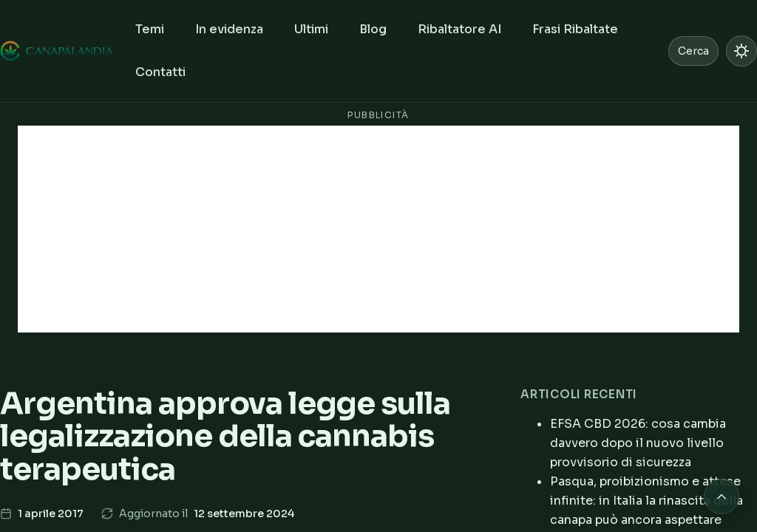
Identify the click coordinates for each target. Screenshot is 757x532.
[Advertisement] (378, 229)
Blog (373, 29)
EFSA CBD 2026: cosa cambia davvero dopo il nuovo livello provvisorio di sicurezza (638, 443)
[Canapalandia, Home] (57, 51)
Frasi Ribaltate (575, 29)
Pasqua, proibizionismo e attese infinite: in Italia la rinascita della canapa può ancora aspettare (646, 501)
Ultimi (311, 29)
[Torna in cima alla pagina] (722, 497)
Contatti (160, 72)
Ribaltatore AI (459, 29)
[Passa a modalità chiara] (741, 51)
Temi (150, 29)
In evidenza (229, 29)
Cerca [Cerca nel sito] (693, 51)
